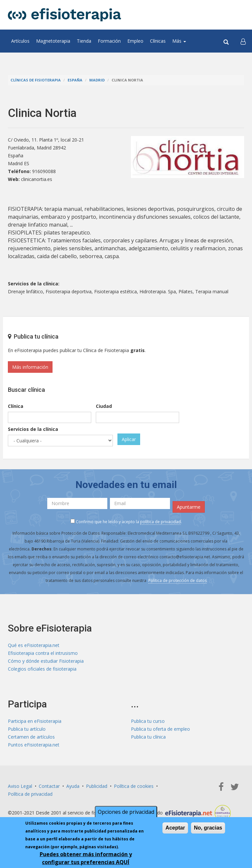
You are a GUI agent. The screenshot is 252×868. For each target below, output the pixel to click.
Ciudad (104, 406)
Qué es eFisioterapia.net (34, 645)
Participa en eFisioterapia (35, 721)
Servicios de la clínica (33, 429)
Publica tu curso (148, 721)
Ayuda (73, 786)
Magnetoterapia (53, 41)
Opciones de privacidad (126, 812)
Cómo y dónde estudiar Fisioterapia (46, 661)
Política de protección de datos (178, 580)
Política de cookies (134, 786)
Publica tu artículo (27, 729)
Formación (109, 41)
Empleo (135, 41)
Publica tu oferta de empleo (160, 729)
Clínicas (158, 41)
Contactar (49, 786)
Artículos (20, 41)
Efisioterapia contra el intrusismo (43, 653)
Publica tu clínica (148, 737)
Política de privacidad (30, 794)
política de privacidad (160, 522)
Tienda (84, 41)
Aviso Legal (20, 786)
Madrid (97, 80)
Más (179, 41)
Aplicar (129, 439)
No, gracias (208, 828)
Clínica (16, 406)
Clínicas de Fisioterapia (36, 80)
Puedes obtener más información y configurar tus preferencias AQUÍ (86, 858)
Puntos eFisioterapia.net (34, 745)
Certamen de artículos (31, 737)
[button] (243, 41)
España (75, 80)
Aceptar (175, 828)
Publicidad (97, 786)
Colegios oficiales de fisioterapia (42, 669)
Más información (30, 367)
